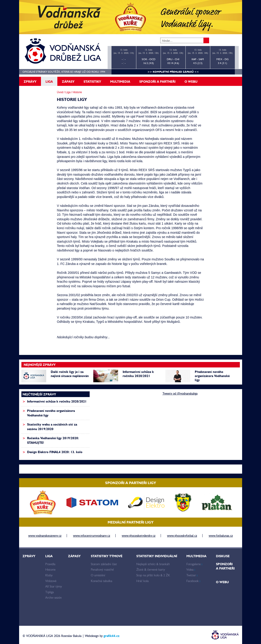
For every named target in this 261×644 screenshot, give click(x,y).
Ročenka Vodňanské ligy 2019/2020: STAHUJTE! (53, 440)
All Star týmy (54, 586)
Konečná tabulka (101, 581)
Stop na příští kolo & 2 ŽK (153, 575)
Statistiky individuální (157, 556)
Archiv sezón (53, 598)
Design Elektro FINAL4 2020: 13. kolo (55, 452)
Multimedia (120, 82)
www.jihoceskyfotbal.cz (182, 536)
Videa (191, 570)
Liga (49, 82)
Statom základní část (104, 564)
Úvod (60, 92)
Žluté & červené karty (151, 570)
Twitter (192, 575)
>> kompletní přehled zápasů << (173, 72)
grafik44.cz (111, 636)
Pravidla (50, 564)
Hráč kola (142, 581)
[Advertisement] (128, 420)
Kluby (49, 575)
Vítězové (51, 581)
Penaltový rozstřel (102, 570)
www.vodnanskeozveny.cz (45, 536)
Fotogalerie (194, 564)
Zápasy (68, 82)
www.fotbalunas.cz (221, 536)
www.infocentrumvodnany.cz (92, 536)
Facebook (193, 581)
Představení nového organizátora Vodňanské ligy (212, 376)
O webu (191, 82)
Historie (50, 570)
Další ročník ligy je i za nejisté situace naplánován (70, 374)
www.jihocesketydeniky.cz (139, 536)
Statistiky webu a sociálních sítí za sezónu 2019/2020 (52, 427)
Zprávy (30, 82)
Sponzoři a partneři (157, 82)
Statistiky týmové (107, 556)
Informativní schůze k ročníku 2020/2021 (138, 374)
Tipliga (49, 592)
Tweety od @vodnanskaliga (180, 393)
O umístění (98, 575)
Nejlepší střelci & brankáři (153, 564)
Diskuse (223, 556)
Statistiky (92, 82)
